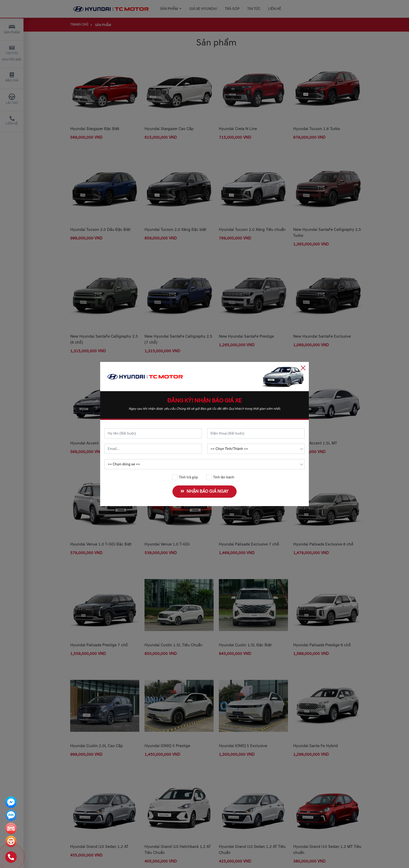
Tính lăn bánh (220, 477)
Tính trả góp (185, 477)
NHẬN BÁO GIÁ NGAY (206, 491)
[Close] (303, 368)
